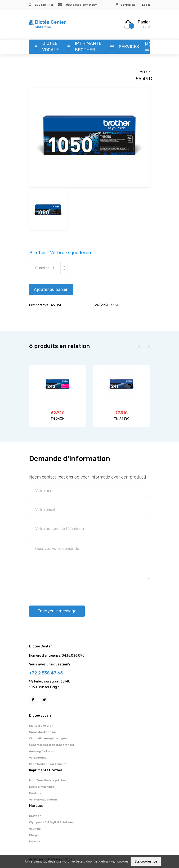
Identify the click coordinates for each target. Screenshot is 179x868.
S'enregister (129, 5)
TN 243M (58, 419)
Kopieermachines (42, 787)
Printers (35, 793)
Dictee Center (41, 646)
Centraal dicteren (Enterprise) (51, 745)
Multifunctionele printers (48, 780)
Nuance (35, 841)
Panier (144, 22)
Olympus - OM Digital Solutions (51, 822)
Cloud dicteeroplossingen (48, 738)
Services (129, 47)
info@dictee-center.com (81, 5)
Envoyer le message (57, 611)
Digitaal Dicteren (41, 726)
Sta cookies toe (146, 861)
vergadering (38, 758)
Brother (35, 816)
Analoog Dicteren (42, 751)
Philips (34, 835)
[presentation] (65, 591)
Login (146, 5)
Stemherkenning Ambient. (48, 764)
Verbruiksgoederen (43, 800)
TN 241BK (121, 419)
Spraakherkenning (42, 732)
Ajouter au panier (51, 289)
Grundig (35, 829)
